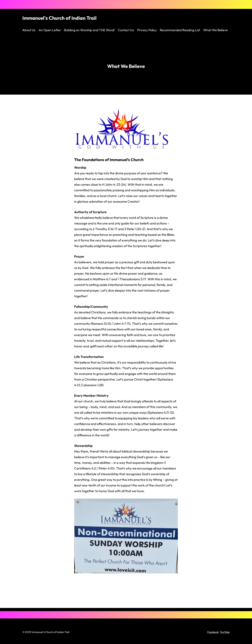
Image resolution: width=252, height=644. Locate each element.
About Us (29, 30)
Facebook (213, 632)
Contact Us (126, 30)
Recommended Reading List (180, 30)
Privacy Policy (147, 30)
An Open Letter (50, 30)
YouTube (225, 632)
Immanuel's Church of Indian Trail (59, 18)
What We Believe (215, 30)
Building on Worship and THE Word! (89, 30)
